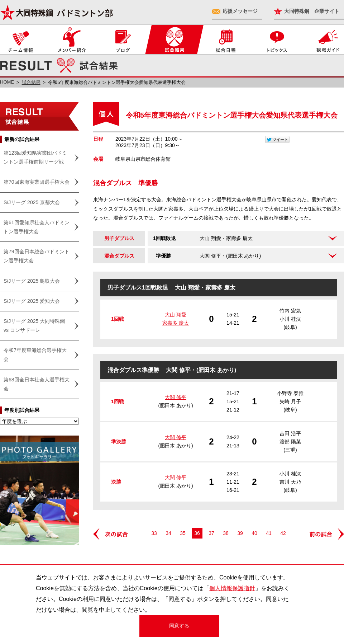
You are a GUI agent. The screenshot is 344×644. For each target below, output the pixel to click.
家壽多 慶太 (176, 323)
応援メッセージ (240, 11)
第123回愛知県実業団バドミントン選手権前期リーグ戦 (35, 157)
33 (154, 533)
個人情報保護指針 (232, 588)
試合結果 (31, 82)
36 (197, 533)
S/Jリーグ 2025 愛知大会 (32, 301)
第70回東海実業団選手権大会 (37, 182)
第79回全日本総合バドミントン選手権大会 (37, 256)
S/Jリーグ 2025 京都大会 (32, 202)
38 (226, 533)
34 (168, 533)
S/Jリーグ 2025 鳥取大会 (32, 281)
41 (269, 533)
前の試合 (326, 534)
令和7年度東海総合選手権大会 (35, 355)
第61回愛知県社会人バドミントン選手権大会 (37, 227)
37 (211, 533)
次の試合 (111, 534)
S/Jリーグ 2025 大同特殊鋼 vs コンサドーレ (34, 326)
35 (183, 533)
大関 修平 (176, 397)
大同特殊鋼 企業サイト (312, 11)
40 (254, 533)
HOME (7, 82)
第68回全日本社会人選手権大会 (37, 384)
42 (283, 533)
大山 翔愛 (176, 315)
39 (240, 533)
